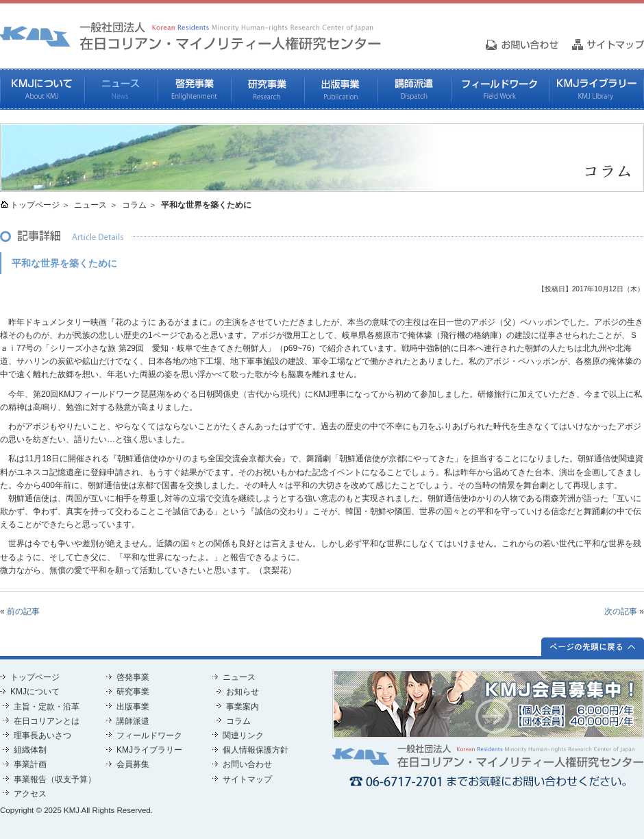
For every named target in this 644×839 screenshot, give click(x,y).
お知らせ (243, 692)
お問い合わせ (247, 764)
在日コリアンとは (47, 721)
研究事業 (268, 89)
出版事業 (341, 89)
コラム (134, 205)
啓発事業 (194, 89)
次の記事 (621, 611)
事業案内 (243, 707)
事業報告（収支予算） (55, 779)
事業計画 (30, 764)
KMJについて (42, 89)
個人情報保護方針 (256, 750)
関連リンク (243, 735)
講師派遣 (414, 89)
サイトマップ (247, 779)
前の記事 (23, 611)
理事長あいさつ (42, 735)
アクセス (30, 794)
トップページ (35, 205)
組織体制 (30, 750)
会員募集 (133, 764)
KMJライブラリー (596, 89)
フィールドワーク (500, 89)
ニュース (121, 89)
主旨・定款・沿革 (47, 707)
